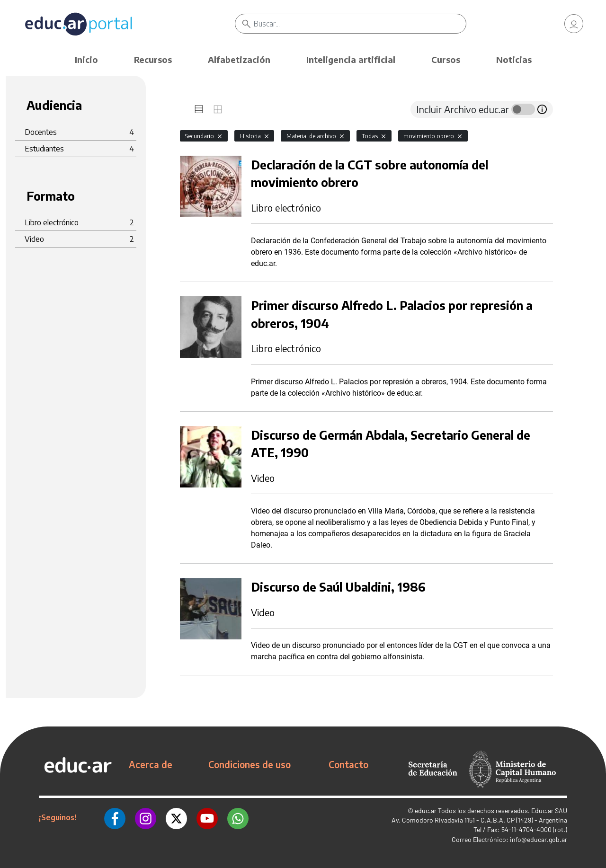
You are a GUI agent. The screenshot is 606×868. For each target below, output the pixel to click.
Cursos (446, 59)
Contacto (348, 764)
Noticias (514, 59)
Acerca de (151, 764)
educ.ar (426, 810)
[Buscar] (360, 24)
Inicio (86, 59)
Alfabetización (239, 59)
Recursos (153, 59)
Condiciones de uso (250, 764)
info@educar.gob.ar (539, 839)
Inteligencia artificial (351, 59)
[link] (574, 24)
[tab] (199, 109)
